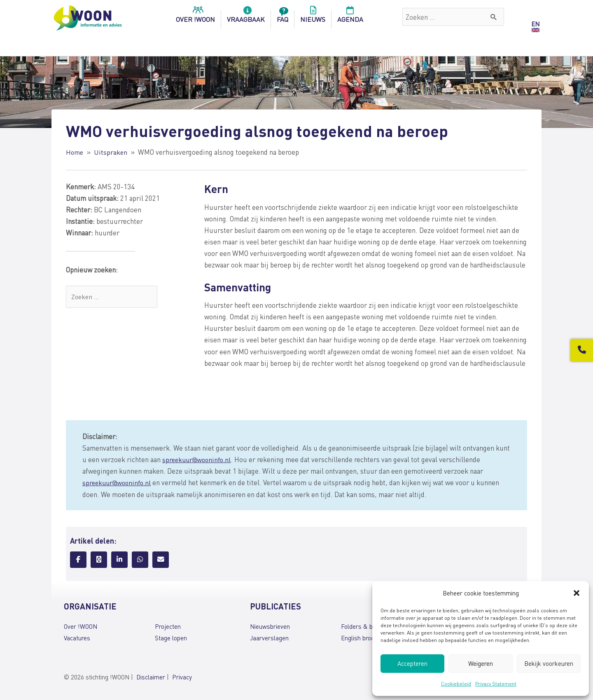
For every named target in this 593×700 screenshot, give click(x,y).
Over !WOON (81, 626)
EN (535, 24)
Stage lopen (171, 637)
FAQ (282, 17)
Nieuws (313, 17)
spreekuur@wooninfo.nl (198, 459)
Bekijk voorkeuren (549, 663)
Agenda (350, 17)
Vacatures (77, 637)
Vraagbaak (246, 17)
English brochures (365, 637)
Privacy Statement (496, 684)
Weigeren (481, 663)
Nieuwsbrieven (270, 626)
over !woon (195, 17)
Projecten (168, 626)
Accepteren (412, 663)
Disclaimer (151, 677)
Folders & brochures (369, 626)
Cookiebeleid (456, 684)
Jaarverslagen (269, 637)
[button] (577, 593)
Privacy (182, 677)
